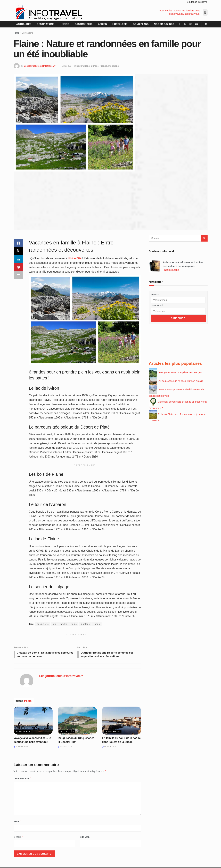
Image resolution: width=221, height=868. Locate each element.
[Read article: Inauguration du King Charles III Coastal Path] (77, 721)
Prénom (155, 295)
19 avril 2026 (65, 747)
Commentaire (22, 779)
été (54, 624)
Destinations (46, 24)
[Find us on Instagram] (191, 24)
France (104, 66)
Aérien (103, 24)
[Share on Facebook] (18, 243)
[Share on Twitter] (18, 251)
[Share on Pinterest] (18, 268)
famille (63, 624)
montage (85, 624)
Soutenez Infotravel (197, 2)
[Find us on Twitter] (185, 24)
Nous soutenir (171, 270)
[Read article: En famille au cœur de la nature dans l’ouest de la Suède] (121, 721)
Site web (85, 837)
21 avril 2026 (21, 747)
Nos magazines (164, 24)
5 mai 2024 (67, 66)
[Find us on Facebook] (179, 24)
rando (97, 624)
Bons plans (141, 24)
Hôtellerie (120, 24)
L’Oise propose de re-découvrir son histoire (181, 380)
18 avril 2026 (109, 747)
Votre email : (157, 305)
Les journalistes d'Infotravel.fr (40, 66)
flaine (74, 624)
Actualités (24, 24)
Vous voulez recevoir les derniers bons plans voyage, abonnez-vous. (180, 12)
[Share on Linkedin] (18, 260)
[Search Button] (206, 24)
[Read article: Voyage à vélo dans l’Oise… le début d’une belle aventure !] (33, 721)
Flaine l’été (75, 258)
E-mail (18, 837)
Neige (65, 24)
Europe (95, 66)
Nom (17, 822)
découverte (43, 624)
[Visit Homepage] (49, 12)
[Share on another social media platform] (18, 276)
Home (16, 33)
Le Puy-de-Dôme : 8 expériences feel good (181, 371)
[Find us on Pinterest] (197, 24)
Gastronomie (84, 24)
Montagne (114, 66)
